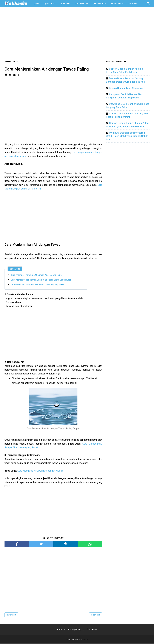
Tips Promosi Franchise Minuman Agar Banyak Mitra (37, 275)
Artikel (66, 4)
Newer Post (11, 615)
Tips (37, 4)
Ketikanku (83, 640)
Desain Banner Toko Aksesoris (126, 88)
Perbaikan (100, 4)
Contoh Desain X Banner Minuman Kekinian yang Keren (38, 285)
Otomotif (117, 4)
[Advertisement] (77, 35)
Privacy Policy (75, 630)
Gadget (133, 4)
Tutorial (50, 4)
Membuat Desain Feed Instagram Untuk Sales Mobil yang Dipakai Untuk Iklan (127, 136)
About (59, 630)
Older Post (95, 615)
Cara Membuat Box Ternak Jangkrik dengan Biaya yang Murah (41, 280)
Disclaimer (93, 630)
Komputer (82, 4)
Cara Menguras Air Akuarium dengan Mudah (40, 471)
